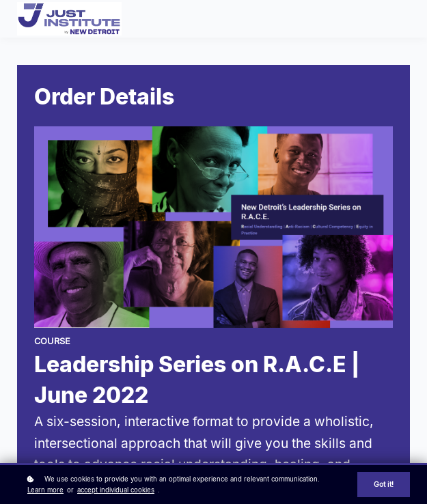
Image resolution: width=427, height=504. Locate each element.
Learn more (45, 490)
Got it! (384, 485)
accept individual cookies (116, 490)
